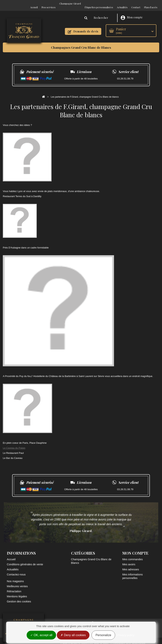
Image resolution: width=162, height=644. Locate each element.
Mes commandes (132, 556)
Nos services (48, 3)
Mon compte (132, 14)
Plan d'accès (151, 3)
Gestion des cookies (19, 598)
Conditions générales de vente (25, 561)
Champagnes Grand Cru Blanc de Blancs (81, 44)
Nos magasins (15, 577)
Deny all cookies (73, 635)
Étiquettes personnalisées (99, 3)
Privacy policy (126, 635)
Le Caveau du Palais (14, 444)
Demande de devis (83, 28)
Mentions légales (17, 593)
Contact (136, 3)
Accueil (34, 3)
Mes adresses (131, 566)
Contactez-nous (16, 571)
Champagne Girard (70, 3)
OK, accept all (41, 635)
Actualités (122, 3)
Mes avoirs (129, 561)
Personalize (103, 635)
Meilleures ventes (17, 583)
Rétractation (14, 588)
